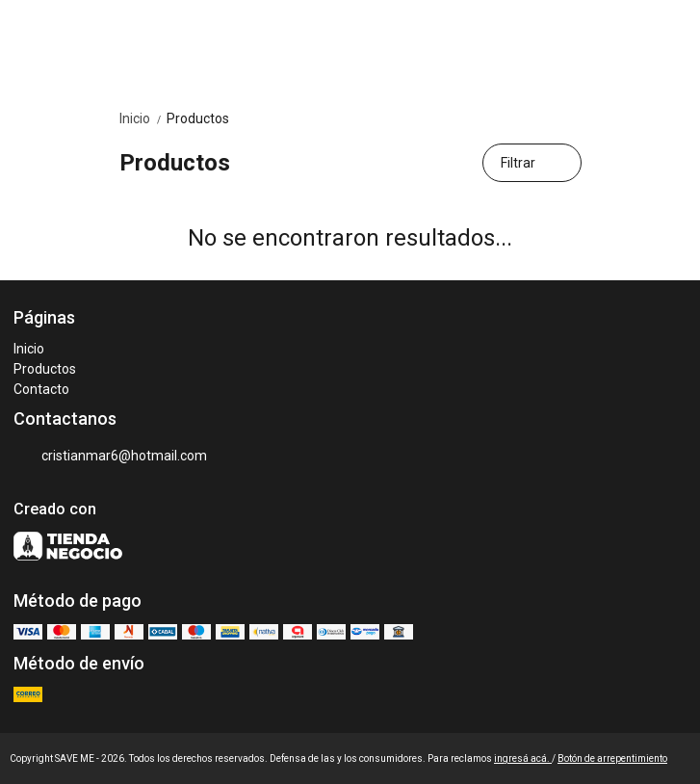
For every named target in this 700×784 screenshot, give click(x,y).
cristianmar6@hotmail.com (110, 457)
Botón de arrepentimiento (612, 758)
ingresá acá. (523, 758)
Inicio (143, 118)
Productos (198, 118)
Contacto (41, 389)
